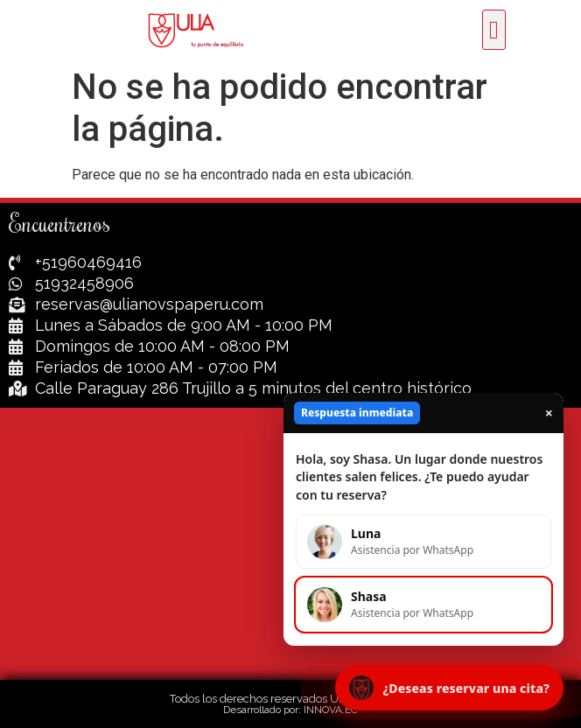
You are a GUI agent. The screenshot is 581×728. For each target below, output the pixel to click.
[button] (494, 30)
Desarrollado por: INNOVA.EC (290, 710)
